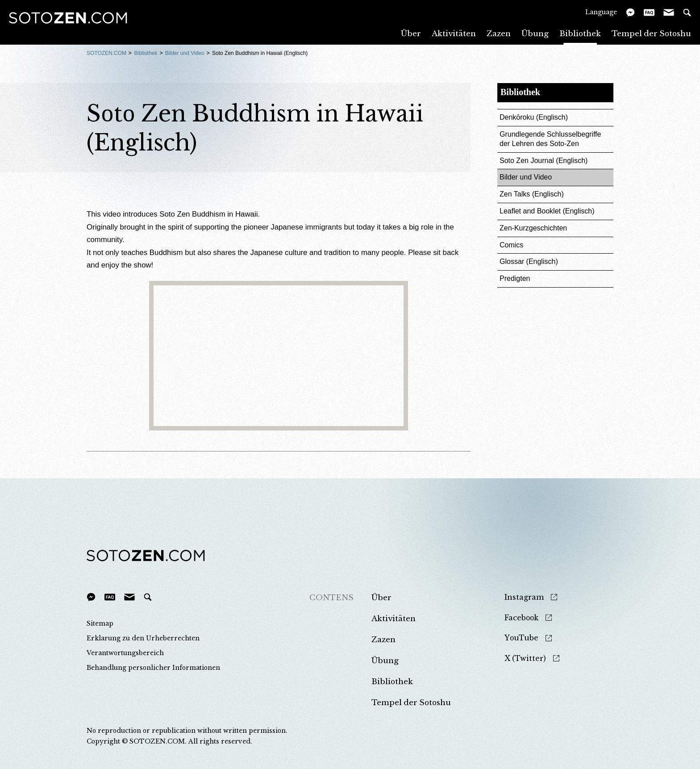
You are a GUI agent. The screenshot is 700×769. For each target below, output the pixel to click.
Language (601, 12)
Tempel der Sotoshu (651, 33)
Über (411, 33)
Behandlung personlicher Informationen (153, 668)
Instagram (524, 597)
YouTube (521, 638)
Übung (535, 33)
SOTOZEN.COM (106, 53)
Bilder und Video (185, 53)
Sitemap (100, 623)
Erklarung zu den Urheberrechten (143, 638)
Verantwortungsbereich (125, 653)
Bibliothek (580, 33)
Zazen (499, 33)
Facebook (521, 618)
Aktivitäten (454, 33)
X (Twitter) (525, 658)
